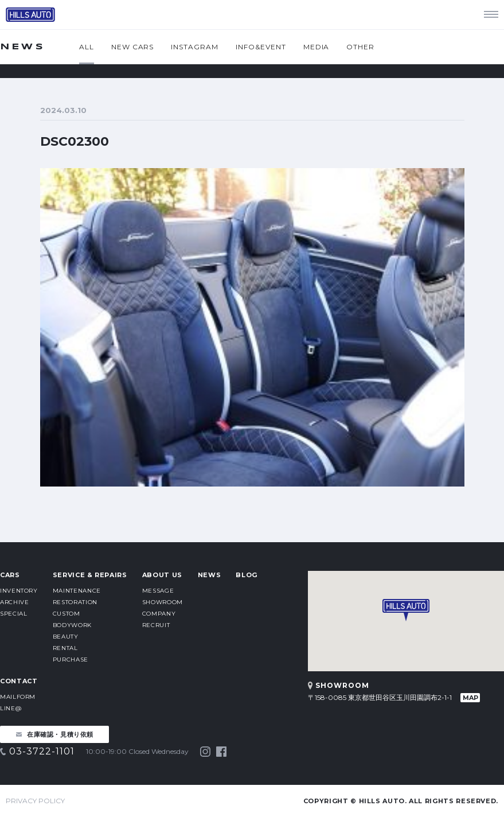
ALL (87, 47)
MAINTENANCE (77, 591)
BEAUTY (66, 637)
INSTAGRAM (195, 47)
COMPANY (159, 614)
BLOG (247, 575)
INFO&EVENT (261, 47)
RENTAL (65, 648)
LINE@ (11, 708)
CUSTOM (67, 614)
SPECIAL (13, 614)
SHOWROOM (163, 602)
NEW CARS (133, 47)
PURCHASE (71, 660)
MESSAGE (158, 591)
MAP (470, 698)
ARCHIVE (14, 602)
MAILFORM (18, 697)
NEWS (210, 575)
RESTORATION (75, 602)
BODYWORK (72, 625)
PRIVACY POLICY (35, 801)
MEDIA (317, 47)
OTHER (360, 47)
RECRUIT (156, 625)
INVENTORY (19, 591)
